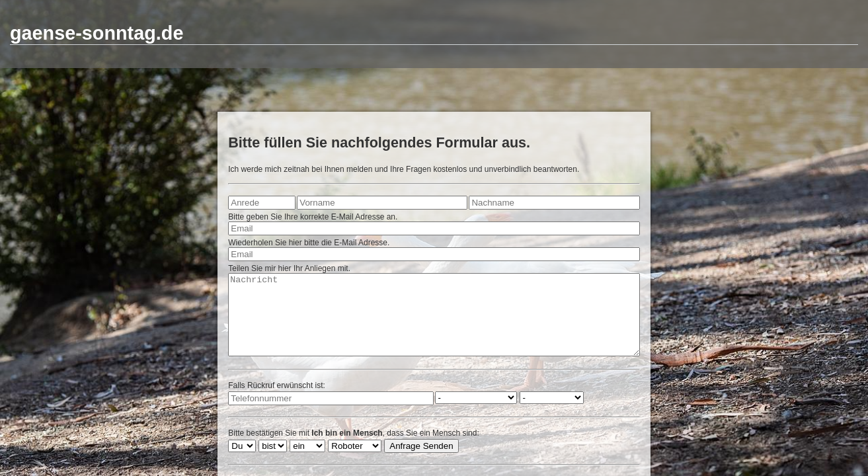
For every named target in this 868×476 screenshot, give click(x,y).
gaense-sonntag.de (97, 33)
